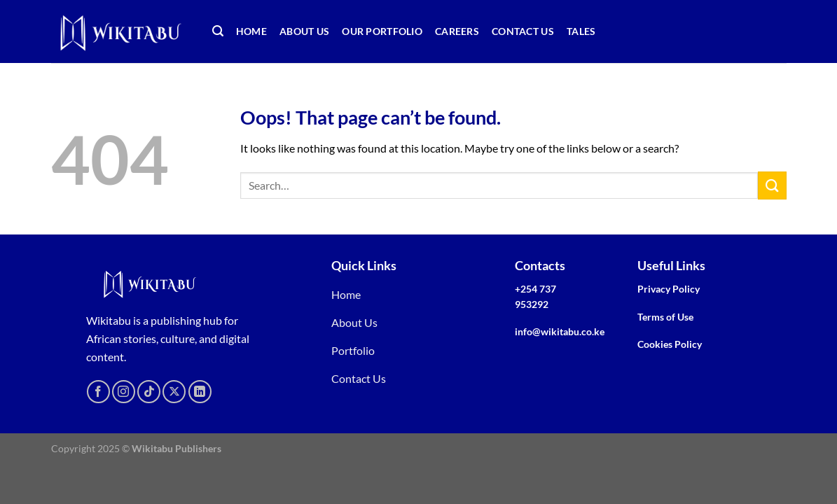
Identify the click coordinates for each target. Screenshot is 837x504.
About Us (304, 31)
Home (251, 31)
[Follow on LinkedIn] (200, 392)
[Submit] (772, 185)
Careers (457, 31)
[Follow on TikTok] (149, 392)
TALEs (581, 31)
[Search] (218, 31)
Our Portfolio (382, 31)
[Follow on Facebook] (98, 392)
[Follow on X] (174, 392)
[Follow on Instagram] (124, 392)
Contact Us (523, 31)
